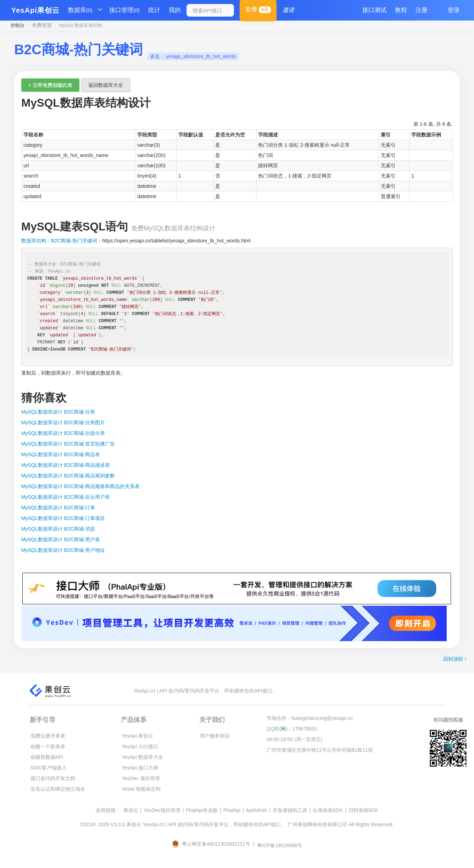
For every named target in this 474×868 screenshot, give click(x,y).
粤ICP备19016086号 (280, 845)
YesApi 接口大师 (140, 768)
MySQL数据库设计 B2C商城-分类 (58, 412)
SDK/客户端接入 (49, 768)
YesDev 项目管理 (141, 778)
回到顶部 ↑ (455, 659)
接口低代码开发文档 (53, 778)
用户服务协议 (215, 736)
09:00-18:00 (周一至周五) (295, 739)
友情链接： (108, 810)
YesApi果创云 (35, 10)
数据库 (80, 10)
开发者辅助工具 (290, 810)
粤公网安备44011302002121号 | (214, 844)
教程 (401, 10)
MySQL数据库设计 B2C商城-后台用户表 (66, 497)
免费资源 (42, 25)
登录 (454, 10)
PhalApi (232, 810)
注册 (422, 10)
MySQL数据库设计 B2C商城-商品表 (61, 454)
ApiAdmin (257, 810)
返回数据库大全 (106, 85)
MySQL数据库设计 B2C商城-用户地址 (63, 550)
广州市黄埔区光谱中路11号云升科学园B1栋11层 (320, 750)
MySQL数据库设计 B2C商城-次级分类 (63, 433)
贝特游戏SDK (364, 810)
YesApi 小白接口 (140, 746)
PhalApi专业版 (202, 810)
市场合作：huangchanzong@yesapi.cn (310, 718)
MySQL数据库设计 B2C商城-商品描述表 (66, 465)
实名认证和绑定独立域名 (58, 789)
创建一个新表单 (48, 746)
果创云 (131, 810)
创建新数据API (47, 757)
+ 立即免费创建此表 (50, 85)
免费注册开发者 (48, 736)
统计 (154, 10)
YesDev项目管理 (162, 810)
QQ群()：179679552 (292, 729)
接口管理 (124, 10)
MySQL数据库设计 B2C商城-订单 (58, 508)
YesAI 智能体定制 (141, 789)
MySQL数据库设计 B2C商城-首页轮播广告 (68, 444)
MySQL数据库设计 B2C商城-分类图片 (63, 422)
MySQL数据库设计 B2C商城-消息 (58, 529)
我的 (175, 10)
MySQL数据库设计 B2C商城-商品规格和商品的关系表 (80, 486)
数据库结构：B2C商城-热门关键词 (59, 241)
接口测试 (374, 10)
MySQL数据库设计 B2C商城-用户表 (61, 539)
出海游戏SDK (328, 810)
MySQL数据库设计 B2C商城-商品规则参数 (68, 476)
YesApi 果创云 (137, 736)
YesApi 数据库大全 (142, 757)
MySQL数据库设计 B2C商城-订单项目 (63, 518)
